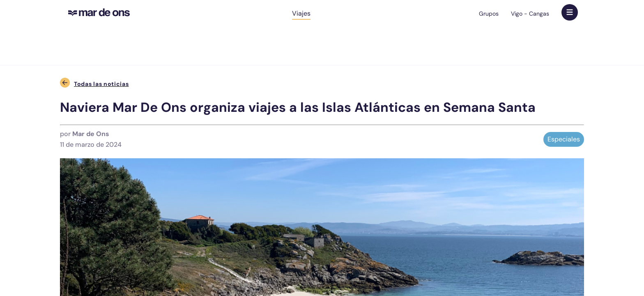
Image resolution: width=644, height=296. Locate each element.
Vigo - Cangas (530, 14)
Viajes (301, 13)
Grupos (489, 14)
